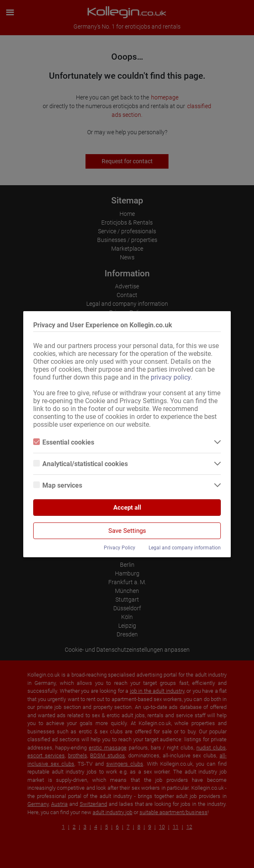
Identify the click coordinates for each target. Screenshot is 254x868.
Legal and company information (185, 548)
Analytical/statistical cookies (81, 464)
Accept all (127, 508)
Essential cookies (64, 442)
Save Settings (127, 531)
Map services (58, 485)
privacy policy (171, 377)
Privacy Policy (120, 548)
